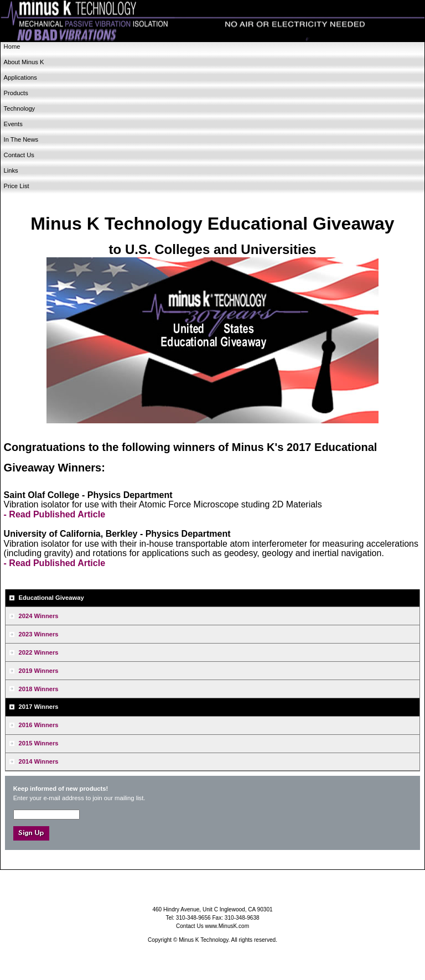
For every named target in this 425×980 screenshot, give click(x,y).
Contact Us (19, 155)
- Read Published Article (55, 514)
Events (13, 124)
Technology (20, 108)
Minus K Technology (212, 21)
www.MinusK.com (227, 926)
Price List (17, 186)
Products (16, 93)
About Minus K (24, 62)
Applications (20, 77)
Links (11, 170)
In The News (21, 139)
